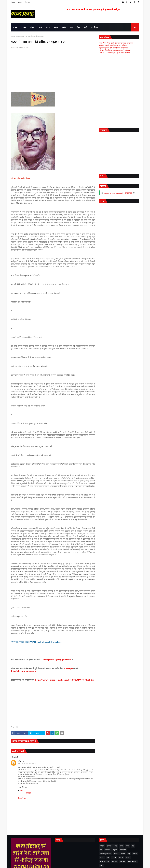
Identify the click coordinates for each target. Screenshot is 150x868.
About (20, 2)
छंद (108, 858)
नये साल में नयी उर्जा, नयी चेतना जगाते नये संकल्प (115, 50)
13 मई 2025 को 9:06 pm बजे (28, 764)
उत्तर (21, 791)
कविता (102, 846)
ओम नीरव (21, 761)
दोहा (129, 854)
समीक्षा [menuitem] (64, 27)
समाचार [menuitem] (56, 27)
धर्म (101, 850)
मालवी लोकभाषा (132, 862)
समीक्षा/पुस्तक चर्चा (106, 854)
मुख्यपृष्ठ (13, 36)
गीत (133, 846)
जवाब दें (21, 787)
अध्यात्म (107, 850)
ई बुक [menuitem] (78, 27)
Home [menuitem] (15, 27)
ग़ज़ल (121, 846)
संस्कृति (123, 854)
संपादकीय (123, 850)
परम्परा (128, 858)
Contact (27, 2)
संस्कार (114, 858)
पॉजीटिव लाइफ (105, 862)
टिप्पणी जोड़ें (22, 798)
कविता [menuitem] (32, 27)
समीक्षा (135, 854)
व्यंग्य (127, 846)
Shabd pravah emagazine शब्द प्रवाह (118, 193)
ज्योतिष (122, 862)
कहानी (102, 858)
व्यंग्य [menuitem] (71, 27)
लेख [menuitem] (41, 27)
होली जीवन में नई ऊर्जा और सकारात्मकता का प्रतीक (116, 43)
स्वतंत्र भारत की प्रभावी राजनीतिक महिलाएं (113, 45)
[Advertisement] (53, 70)
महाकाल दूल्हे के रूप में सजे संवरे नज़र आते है (114, 48)
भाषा (102, 865)
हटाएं (26, 787)
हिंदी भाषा (115, 862)
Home (13, 2)
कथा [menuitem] (47, 27)
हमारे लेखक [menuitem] (94, 27)
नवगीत (121, 858)
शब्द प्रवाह (15, 47)
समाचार (109, 846)
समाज (116, 854)
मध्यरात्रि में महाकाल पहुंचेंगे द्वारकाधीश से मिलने (114, 53)
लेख (18, 36)
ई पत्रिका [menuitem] (24, 27)
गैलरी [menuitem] (85, 27)
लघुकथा (115, 850)
